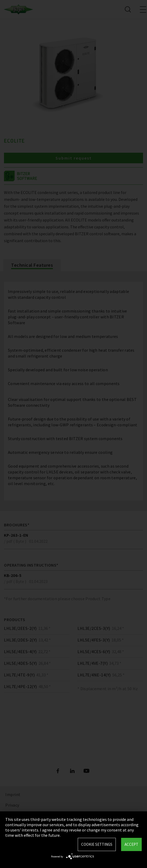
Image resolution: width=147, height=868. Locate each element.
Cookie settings (97, 844)
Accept (131, 844)
